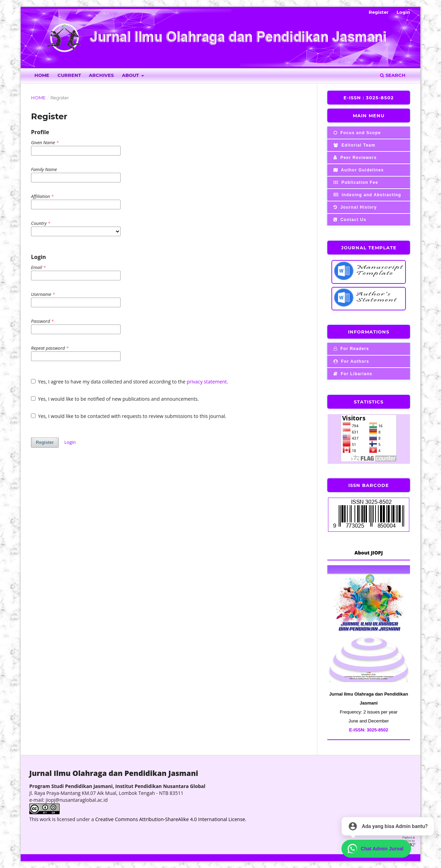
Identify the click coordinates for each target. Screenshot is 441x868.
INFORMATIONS (369, 332)
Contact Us (349, 220)
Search (393, 75)
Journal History (355, 207)
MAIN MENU (369, 116)
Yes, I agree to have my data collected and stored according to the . (130, 382)
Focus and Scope (356, 133)
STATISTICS (369, 402)
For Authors (351, 361)
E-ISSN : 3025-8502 (369, 98)
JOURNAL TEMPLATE (369, 248)
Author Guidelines (358, 170)
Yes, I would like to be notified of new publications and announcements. (115, 399)
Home (42, 75)
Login (403, 12)
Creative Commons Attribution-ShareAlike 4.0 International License (170, 819)
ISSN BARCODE (369, 485)
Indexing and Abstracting (367, 195)
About (131, 75)
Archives (101, 75)
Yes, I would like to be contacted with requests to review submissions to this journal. (129, 416)
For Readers (351, 349)
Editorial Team (354, 145)
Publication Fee (355, 182)
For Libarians (352, 374)
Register (379, 12)
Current (69, 75)
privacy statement (207, 382)
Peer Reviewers (354, 158)
